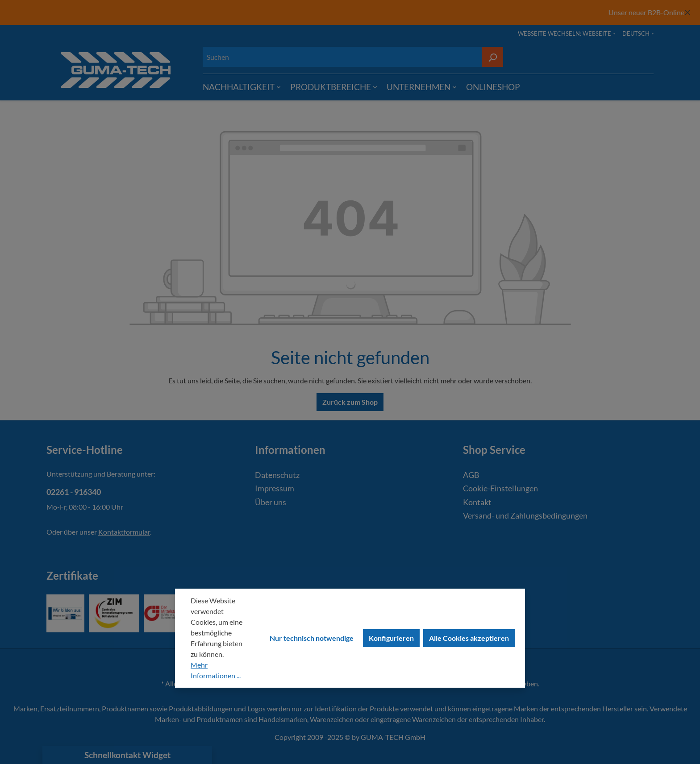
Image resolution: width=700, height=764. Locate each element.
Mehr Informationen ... (216, 670)
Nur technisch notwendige (312, 638)
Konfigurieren (391, 638)
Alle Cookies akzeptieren (469, 638)
